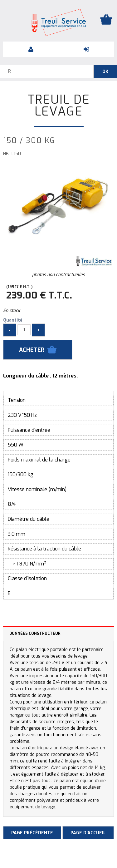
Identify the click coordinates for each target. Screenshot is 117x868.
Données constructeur (35, 634)
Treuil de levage (59, 106)
